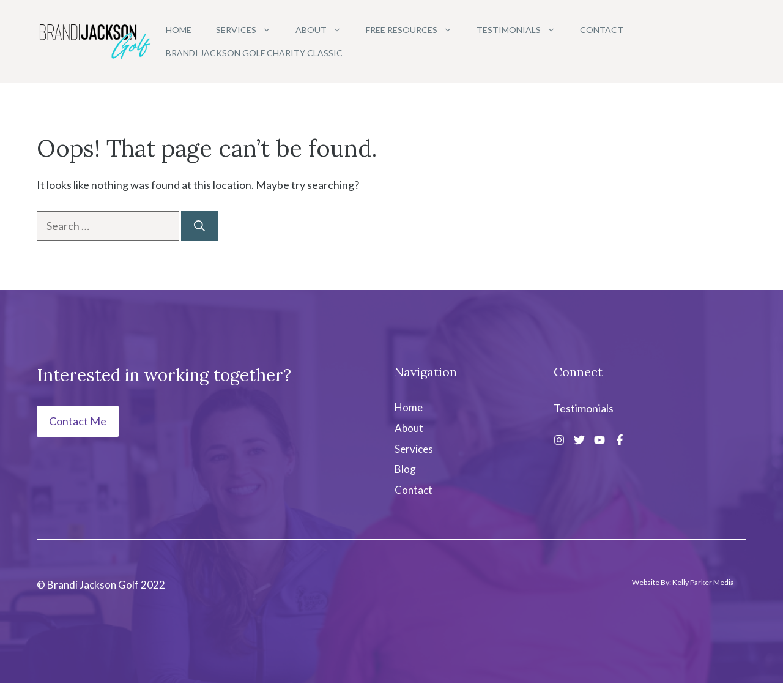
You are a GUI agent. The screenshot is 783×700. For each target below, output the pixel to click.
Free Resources (415, 30)
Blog (405, 469)
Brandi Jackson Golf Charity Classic (254, 53)
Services (250, 30)
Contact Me (78, 421)
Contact (602, 30)
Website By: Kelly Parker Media (683, 582)
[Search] (199, 226)
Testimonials (522, 30)
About (325, 30)
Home (179, 30)
